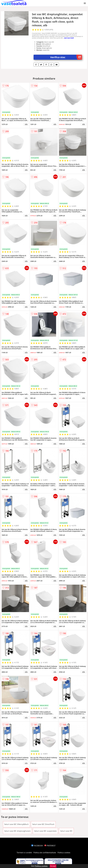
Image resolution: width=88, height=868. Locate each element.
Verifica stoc (66, 57)
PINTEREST (50, 846)
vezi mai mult (69, 38)
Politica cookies (64, 853)
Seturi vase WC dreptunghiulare (17, 831)
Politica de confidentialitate (45, 853)
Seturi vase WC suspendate (45, 831)
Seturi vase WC (66, 831)
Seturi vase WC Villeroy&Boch (16, 824)
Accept (53, 866)
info (26, 124)
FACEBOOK (37, 846)
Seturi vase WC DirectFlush (43, 824)
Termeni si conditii (24, 853)
